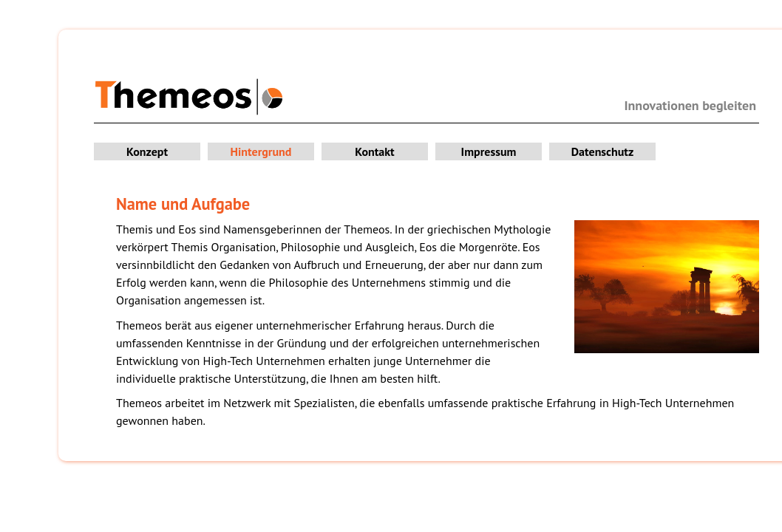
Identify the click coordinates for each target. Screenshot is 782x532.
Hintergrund (261, 151)
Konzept (147, 151)
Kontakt (374, 151)
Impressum (489, 151)
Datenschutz (603, 151)
